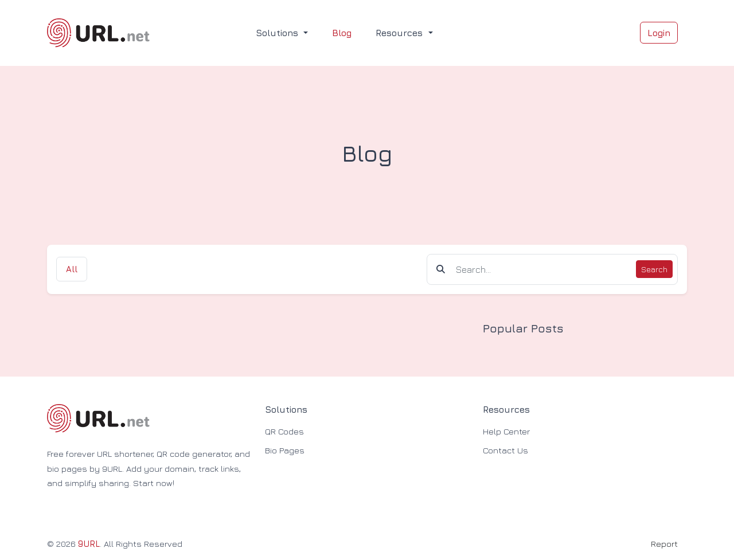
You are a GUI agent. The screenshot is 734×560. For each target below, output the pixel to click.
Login (659, 33)
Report (664, 544)
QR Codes (284, 431)
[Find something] (543, 269)
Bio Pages (285, 450)
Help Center (506, 431)
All (72, 269)
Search (654, 269)
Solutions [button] (278, 33)
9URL (89, 544)
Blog (342, 33)
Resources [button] (401, 33)
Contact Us (505, 450)
